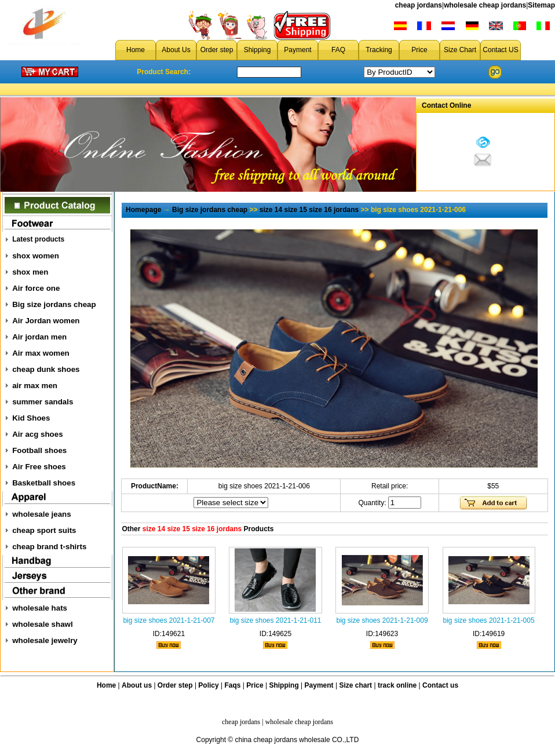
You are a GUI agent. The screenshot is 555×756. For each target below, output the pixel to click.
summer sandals (43, 402)
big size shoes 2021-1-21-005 (489, 620)
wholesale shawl (42, 624)
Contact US (500, 50)
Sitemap (541, 5)
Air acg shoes (37, 434)
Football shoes (39, 450)
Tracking (379, 50)
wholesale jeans (42, 514)
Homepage (143, 210)
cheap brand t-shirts (49, 547)
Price (419, 50)
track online (397, 685)
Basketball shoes (44, 483)
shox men (30, 272)
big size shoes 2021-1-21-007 (169, 620)
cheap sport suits (44, 530)
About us (137, 685)
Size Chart (460, 50)
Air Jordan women (46, 321)
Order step (217, 50)
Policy (208, 685)
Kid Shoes (31, 418)
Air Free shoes (39, 467)
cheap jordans (419, 5)
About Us (176, 50)
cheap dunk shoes (46, 369)
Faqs (233, 685)
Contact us (440, 685)
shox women (36, 256)
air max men (35, 386)
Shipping (258, 50)
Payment (297, 50)
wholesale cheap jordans (485, 5)
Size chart (355, 685)
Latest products (38, 239)
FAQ (338, 50)
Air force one (36, 288)
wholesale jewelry (45, 640)
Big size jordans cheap (54, 304)
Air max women (41, 353)
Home (136, 50)
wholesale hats (40, 608)
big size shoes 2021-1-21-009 (382, 620)
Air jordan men (39, 337)
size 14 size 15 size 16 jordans (309, 210)
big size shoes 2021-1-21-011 (275, 620)
